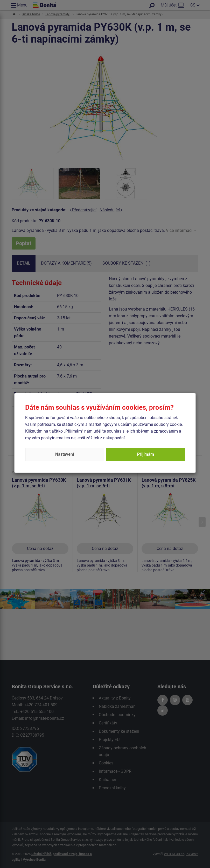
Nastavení (65, 454)
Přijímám (146, 454)
